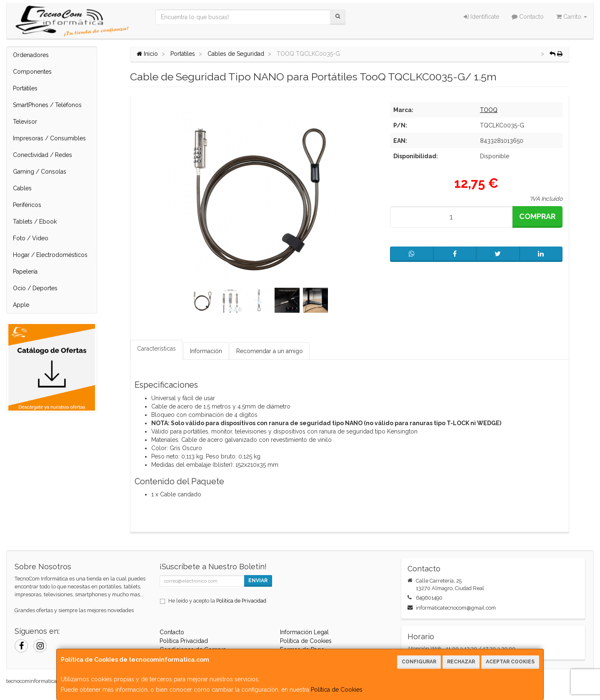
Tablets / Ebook (35, 222)
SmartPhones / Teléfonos (47, 105)
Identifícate (481, 17)
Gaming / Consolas (40, 172)
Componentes (32, 72)
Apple (21, 305)
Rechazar (461, 662)
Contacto (528, 17)
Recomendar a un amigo (270, 351)
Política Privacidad (184, 641)
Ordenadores (31, 55)
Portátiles (25, 88)
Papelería (25, 272)
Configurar (419, 662)
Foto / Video (31, 238)
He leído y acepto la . (218, 601)
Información (206, 351)
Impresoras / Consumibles (49, 138)
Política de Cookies (337, 690)
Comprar (537, 216)
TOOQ (489, 110)
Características (156, 349)
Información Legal (304, 632)
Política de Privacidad (241, 601)
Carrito (572, 17)
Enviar (258, 580)
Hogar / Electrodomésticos (50, 255)
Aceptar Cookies (510, 662)
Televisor (25, 122)
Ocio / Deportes (35, 288)
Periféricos (27, 205)
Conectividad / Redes (42, 155)
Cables (22, 188)
